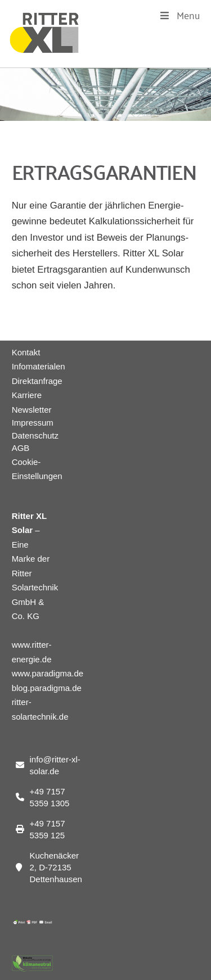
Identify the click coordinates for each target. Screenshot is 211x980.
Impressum (32, 423)
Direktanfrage (37, 381)
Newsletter (32, 410)
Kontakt (26, 352)
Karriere (27, 395)
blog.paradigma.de (47, 688)
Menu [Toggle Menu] (179, 15)
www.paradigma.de (48, 673)
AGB (21, 448)
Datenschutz (32, 435)
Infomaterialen (39, 366)
